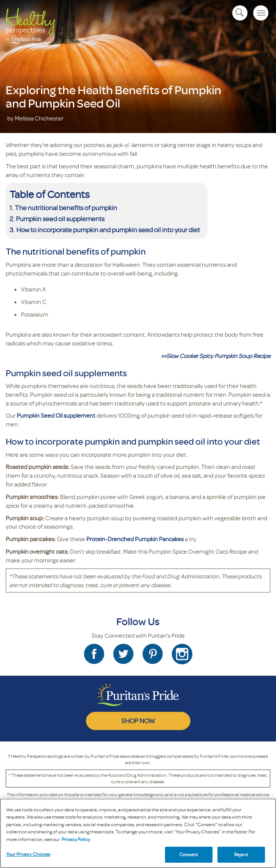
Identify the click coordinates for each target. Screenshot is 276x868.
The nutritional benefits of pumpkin (66, 207)
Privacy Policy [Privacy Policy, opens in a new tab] (76, 839)
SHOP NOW (138, 721)
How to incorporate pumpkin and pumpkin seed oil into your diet (108, 230)
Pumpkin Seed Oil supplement (56, 415)
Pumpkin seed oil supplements (60, 219)
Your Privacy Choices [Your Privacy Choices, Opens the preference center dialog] (28, 854)
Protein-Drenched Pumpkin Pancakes (135, 539)
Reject (241, 854)
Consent (189, 854)
